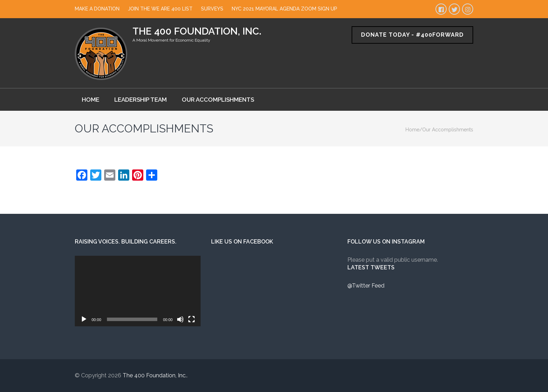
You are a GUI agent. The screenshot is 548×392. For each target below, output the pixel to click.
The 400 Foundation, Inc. (197, 31)
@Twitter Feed (366, 286)
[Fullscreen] (192, 319)
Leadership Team (140, 100)
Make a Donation (97, 9)
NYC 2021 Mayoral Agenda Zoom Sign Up (284, 9)
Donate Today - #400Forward (412, 35)
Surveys (212, 9)
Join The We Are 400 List (160, 9)
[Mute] (180, 319)
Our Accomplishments (218, 100)
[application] (138, 291)
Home (91, 100)
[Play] (84, 319)
